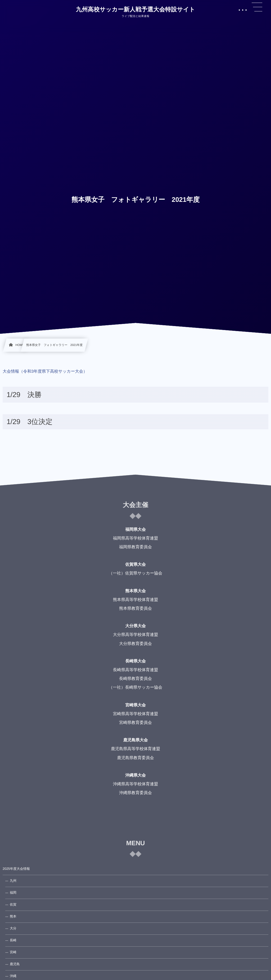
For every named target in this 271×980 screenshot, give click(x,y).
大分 (13, 928)
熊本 (13, 916)
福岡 (13, 893)
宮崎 (13, 952)
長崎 (13, 940)
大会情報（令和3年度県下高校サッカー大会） (45, 371)
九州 (13, 881)
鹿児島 (15, 964)
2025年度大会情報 (16, 869)
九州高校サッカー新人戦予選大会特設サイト (135, 10)
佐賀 (13, 905)
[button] (257, 7)
